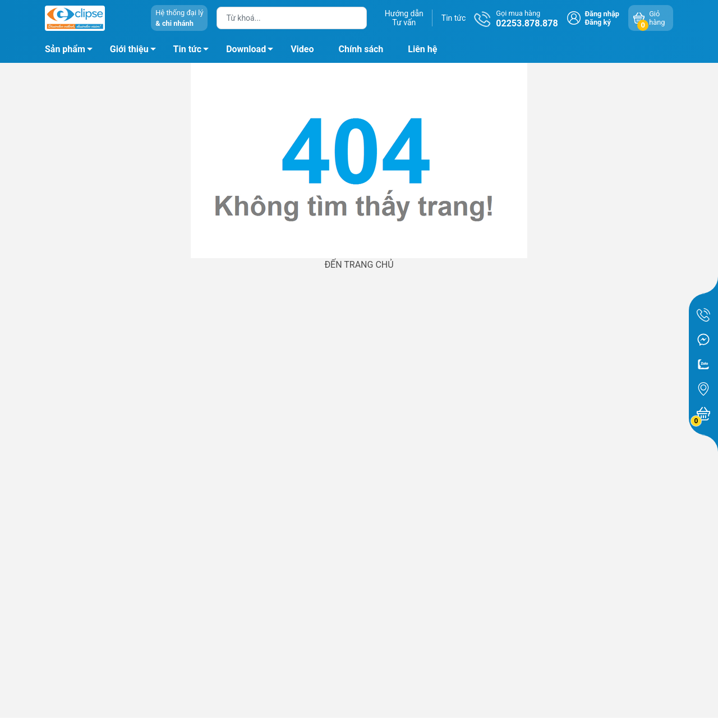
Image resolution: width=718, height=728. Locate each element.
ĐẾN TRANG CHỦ (359, 265)
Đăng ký (598, 22)
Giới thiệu (129, 49)
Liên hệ (422, 49)
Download (253, 51)
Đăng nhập (602, 14)
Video (302, 49)
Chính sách (361, 49)
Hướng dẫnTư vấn (404, 18)
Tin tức (454, 18)
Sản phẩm (65, 49)
